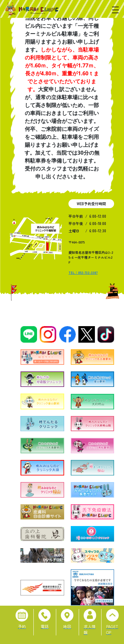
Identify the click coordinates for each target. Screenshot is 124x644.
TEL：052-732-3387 (83, 272)
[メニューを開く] (115, 10)
